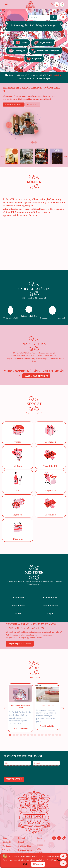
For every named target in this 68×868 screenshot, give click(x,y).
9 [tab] (39, 735)
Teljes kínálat (33, 105)
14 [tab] (57, 735)
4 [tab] (21, 735)
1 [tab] (10, 735)
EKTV (39, 849)
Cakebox (7, 846)
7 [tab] (32, 735)
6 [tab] (28, 735)
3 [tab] (17, 735)
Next (65, 157)
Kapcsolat (41, 845)
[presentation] (22, 771)
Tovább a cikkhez (20, 728)
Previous (3, 157)
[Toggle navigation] (6, 5)
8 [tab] (35, 735)
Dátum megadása (36, 376)
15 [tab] (60, 735)
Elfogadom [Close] (38, 864)
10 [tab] (42, 735)
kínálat (5, 838)
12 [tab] (49, 735)
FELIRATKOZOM (14, 779)
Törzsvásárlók (56, 75)
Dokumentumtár (25, 850)
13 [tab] (53, 735)
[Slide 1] (34, 69)
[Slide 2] (36, 142)
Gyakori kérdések (41, 839)
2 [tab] (14, 735)
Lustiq (7, 850)
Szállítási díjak (25, 846)
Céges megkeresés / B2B (20, 644)
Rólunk (21, 842)
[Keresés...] (39, 17)
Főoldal (22, 838)
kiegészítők (7, 842)
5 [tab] (24, 735)
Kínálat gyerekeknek (14, 105)
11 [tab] (46, 735)
